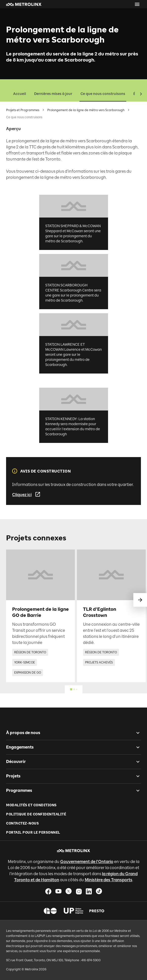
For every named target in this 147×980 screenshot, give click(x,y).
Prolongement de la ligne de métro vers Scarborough (86, 110)
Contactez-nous (22, 823)
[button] (24, 4)
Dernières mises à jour (53, 94)
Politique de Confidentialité (36, 814)
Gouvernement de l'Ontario (87, 862)
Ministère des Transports (109, 880)
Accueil (20, 94)
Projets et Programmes (23, 110)
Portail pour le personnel (33, 832)
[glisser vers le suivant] (140, 600)
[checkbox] (136, 733)
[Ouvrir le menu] (137, 4)
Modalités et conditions (31, 805)
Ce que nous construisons (103, 94)
